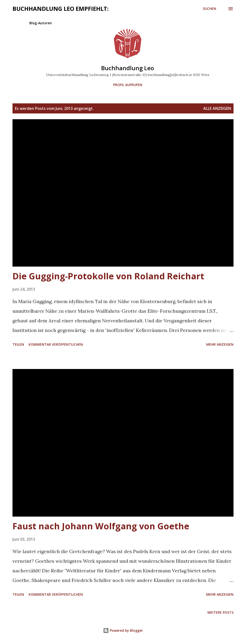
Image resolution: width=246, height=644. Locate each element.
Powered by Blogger (123, 630)
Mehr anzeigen (220, 344)
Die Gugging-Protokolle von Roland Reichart (108, 276)
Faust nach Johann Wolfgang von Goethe (101, 526)
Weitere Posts (220, 612)
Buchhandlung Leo (128, 68)
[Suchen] (209, 9)
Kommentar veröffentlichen (56, 344)
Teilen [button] (18, 344)
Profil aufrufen (128, 85)
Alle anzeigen (217, 108)
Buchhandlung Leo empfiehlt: (61, 9)
